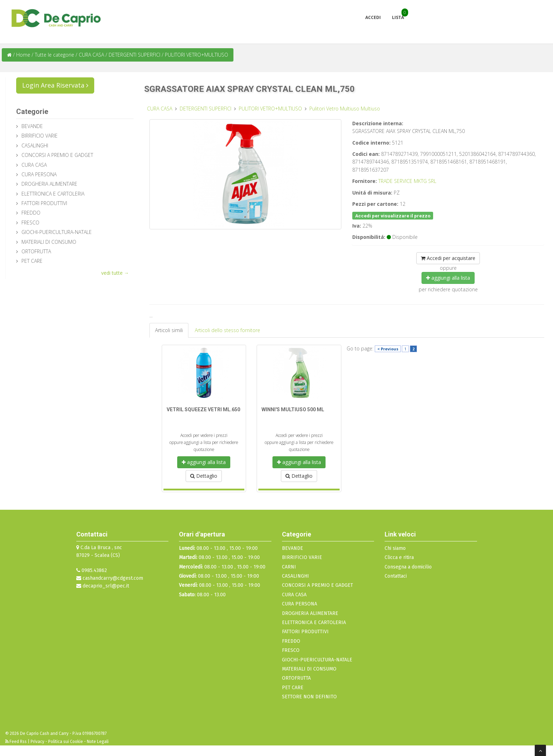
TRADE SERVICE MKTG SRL (407, 181)
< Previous (388, 349)
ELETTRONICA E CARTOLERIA (53, 194)
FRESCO (30, 223)
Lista (398, 17)
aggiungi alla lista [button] (448, 278)
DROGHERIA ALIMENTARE (49, 184)
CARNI (289, 567)
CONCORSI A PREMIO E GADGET (57, 155)
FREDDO (31, 213)
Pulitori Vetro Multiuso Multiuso (345, 109)
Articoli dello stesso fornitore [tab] (227, 330)
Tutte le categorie (54, 55)
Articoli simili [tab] (169, 330)
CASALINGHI (35, 145)
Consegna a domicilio (408, 567)
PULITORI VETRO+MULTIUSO (197, 55)
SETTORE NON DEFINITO (309, 697)
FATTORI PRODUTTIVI (44, 203)
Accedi (373, 17)
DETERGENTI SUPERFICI (135, 55)
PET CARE (32, 261)
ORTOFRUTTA (36, 251)
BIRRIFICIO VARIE (40, 136)
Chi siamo (395, 548)
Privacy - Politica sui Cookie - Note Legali (70, 742)
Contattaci (396, 576)
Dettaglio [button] (204, 476)
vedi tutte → (115, 273)
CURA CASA (92, 55)
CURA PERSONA (39, 174)
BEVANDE (32, 126)
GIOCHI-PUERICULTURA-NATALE (57, 232)
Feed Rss (17, 742)
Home (23, 55)
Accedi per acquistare (448, 258)
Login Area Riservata (55, 85)
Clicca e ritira (399, 557)
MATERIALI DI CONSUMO (49, 242)
